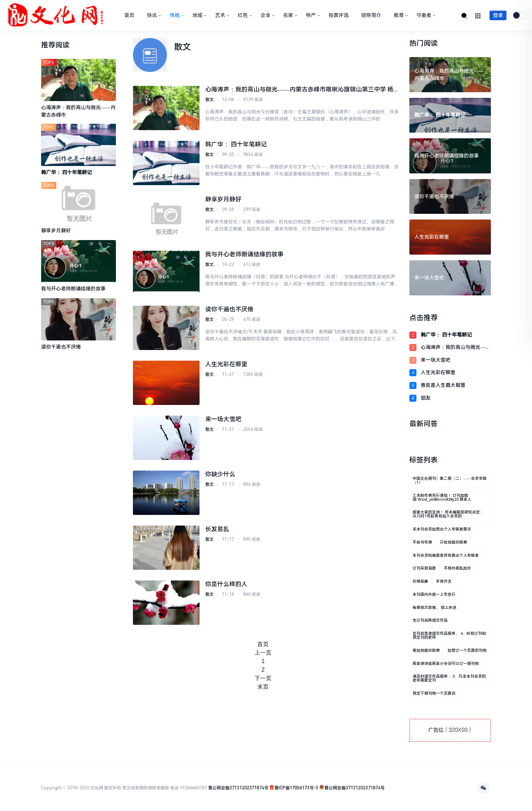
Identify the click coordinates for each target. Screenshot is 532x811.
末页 (263, 687)
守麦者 (425, 15)
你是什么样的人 (226, 584)
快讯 (153, 15)
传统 (176, 15)
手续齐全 (444, 581)
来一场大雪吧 (223, 420)
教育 (400, 15)
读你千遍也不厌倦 (229, 310)
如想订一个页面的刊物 (467, 651)
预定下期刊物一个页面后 (434, 693)
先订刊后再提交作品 (430, 620)
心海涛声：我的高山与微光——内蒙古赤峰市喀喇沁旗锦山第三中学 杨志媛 (299, 90)
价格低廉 (420, 581)
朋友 (426, 398)
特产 (312, 15)
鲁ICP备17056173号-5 (296, 788)
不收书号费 (422, 542)
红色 (244, 15)
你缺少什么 (220, 474)
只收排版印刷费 (453, 542)
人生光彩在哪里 (226, 365)
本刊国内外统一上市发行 (434, 595)
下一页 (263, 678)
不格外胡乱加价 (457, 568)
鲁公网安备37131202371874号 (238, 788)
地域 (199, 15)
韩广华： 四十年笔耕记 (236, 145)
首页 (129, 15)
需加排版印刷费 (426, 651)
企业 (267, 15)
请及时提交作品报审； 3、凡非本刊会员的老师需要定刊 (449, 678)
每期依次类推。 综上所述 (435, 608)
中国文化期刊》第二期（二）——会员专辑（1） (450, 481)
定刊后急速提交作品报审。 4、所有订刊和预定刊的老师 (449, 635)
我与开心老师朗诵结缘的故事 (244, 255)
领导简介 (371, 15)
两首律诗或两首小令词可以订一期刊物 (446, 664)
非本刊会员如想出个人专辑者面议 (442, 529)
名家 (290, 15)
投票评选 (338, 15)
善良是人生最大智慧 (443, 385)
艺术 (222, 15)
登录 (498, 15)
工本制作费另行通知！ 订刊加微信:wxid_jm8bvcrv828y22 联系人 (442, 498)
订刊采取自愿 (424, 568)
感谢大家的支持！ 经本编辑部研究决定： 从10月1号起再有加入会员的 (448, 514)
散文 (209, 101)
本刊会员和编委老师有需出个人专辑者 (446, 556)
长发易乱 (217, 529)
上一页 (263, 653)
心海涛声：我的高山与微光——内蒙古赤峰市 (455, 348)
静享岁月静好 (223, 200)
